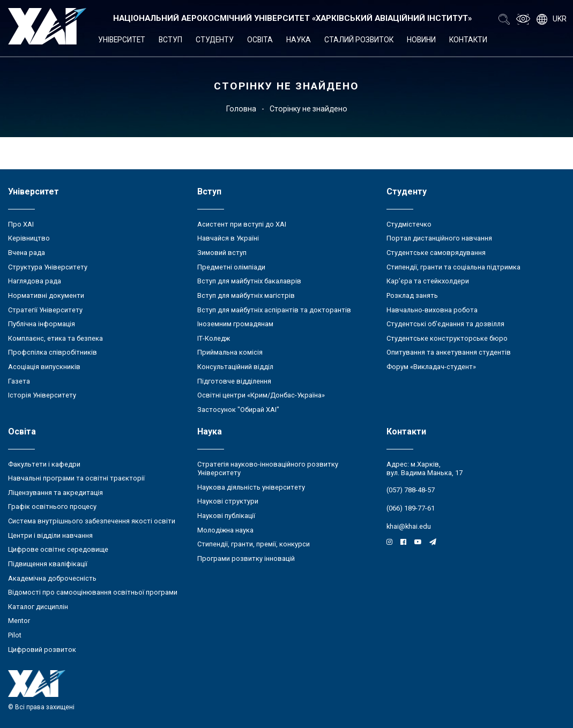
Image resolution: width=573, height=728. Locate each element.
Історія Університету (42, 395)
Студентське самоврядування (436, 253)
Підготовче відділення (234, 381)
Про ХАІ (21, 224)
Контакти (468, 40)
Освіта (260, 40)
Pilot (15, 635)
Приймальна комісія (230, 352)
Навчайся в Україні (228, 238)
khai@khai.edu (409, 526)
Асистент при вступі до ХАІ (242, 224)
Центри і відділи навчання (50, 535)
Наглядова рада (35, 281)
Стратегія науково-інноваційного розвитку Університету (268, 469)
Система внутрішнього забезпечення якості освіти (92, 521)
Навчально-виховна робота (432, 310)
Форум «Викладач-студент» (431, 367)
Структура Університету (48, 267)
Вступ (170, 40)
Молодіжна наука (225, 530)
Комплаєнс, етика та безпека (55, 338)
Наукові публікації (226, 516)
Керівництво (29, 238)
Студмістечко (409, 224)
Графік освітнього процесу (52, 506)
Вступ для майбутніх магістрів (246, 295)
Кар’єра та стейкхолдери (428, 281)
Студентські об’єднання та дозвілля (445, 324)
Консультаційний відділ (235, 367)
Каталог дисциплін (38, 607)
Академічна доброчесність (52, 578)
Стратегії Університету (45, 310)
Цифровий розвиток (42, 650)
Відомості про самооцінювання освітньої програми (93, 592)
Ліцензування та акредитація (55, 493)
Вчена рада (27, 253)
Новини (421, 40)
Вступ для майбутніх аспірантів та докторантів (274, 310)
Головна (241, 109)
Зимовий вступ (222, 253)
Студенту (215, 40)
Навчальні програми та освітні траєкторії (76, 478)
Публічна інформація (42, 324)
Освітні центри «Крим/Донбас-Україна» (261, 395)
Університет (122, 40)
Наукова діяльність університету (251, 487)
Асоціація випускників (44, 367)
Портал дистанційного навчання (439, 238)
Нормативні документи (46, 295)
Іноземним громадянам (235, 324)
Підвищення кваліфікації (48, 564)
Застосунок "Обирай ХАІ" (238, 410)
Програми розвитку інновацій (246, 558)
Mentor (19, 621)
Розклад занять (412, 295)
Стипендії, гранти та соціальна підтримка (453, 267)
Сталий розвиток (359, 40)
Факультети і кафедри (44, 464)
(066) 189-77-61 (411, 508)
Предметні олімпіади (231, 267)
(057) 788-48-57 (411, 490)
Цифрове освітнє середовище (58, 549)
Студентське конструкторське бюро (447, 338)
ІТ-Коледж (214, 338)
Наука (299, 40)
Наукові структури (228, 501)
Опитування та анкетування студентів (449, 352)
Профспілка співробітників (53, 352)
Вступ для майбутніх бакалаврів (249, 281)
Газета (19, 381)
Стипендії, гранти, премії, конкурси (254, 544)
